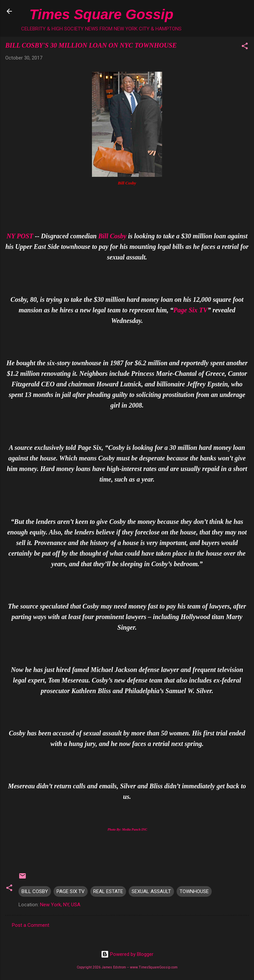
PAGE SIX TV (71, 891)
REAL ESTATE (108, 891)
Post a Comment (31, 925)
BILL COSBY (35, 891)
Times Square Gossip (101, 14)
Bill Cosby (112, 236)
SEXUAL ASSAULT (151, 891)
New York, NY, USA (60, 905)
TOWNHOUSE (194, 891)
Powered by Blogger (127, 954)
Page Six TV (190, 310)
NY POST (20, 236)
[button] (245, 47)
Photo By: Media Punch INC (127, 829)
